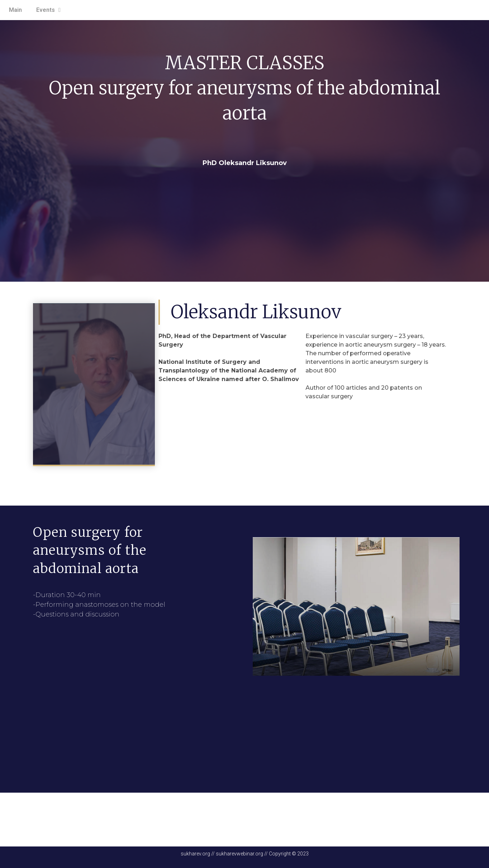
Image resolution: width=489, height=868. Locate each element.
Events (48, 10)
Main (15, 10)
